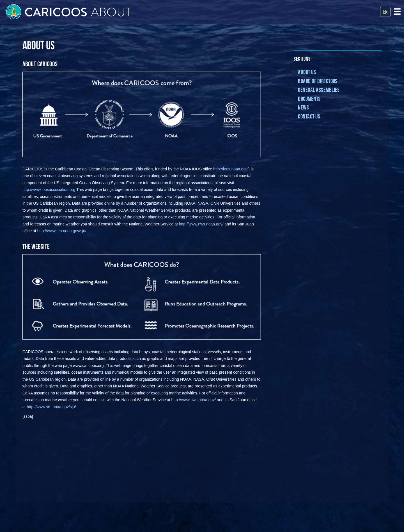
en (385, 12)
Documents (309, 99)
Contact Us (309, 117)
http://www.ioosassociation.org (49, 189)
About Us (307, 73)
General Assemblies (319, 90)
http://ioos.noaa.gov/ (231, 169)
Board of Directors (318, 82)
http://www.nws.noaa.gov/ (201, 224)
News (303, 108)
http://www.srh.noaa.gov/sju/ (62, 231)
